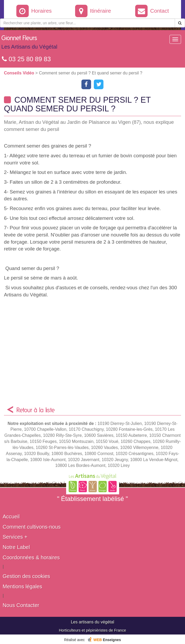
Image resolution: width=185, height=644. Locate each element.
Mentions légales (22, 586)
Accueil (11, 517)
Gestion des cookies (26, 576)
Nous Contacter (21, 605)
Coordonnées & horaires (31, 557)
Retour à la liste (36, 410)
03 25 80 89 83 (26, 59)
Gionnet (29, 44)
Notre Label (16, 547)
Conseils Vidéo (20, 73)
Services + (15, 537)
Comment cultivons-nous (32, 527)
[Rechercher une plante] (87, 23)
